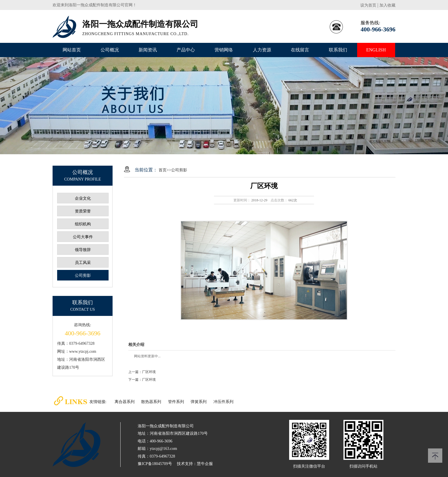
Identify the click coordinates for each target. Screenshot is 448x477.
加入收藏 (387, 5)
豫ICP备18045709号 (155, 464)
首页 (163, 170)
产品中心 (186, 50)
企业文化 (83, 198)
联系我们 (338, 50)
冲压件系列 (223, 402)
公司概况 (110, 50)
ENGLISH (376, 50)
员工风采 (83, 263)
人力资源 (262, 50)
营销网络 (224, 50)
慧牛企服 (205, 464)
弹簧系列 (199, 402)
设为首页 (368, 5)
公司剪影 (83, 275)
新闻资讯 (148, 50)
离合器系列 (125, 402)
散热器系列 (151, 402)
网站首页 (72, 50)
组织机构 (83, 224)
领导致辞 (83, 250)
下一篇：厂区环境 (142, 380)
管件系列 (176, 402)
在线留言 (300, 50)
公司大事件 (83, 237)
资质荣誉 (83, 211)
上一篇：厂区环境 (142, 372)
